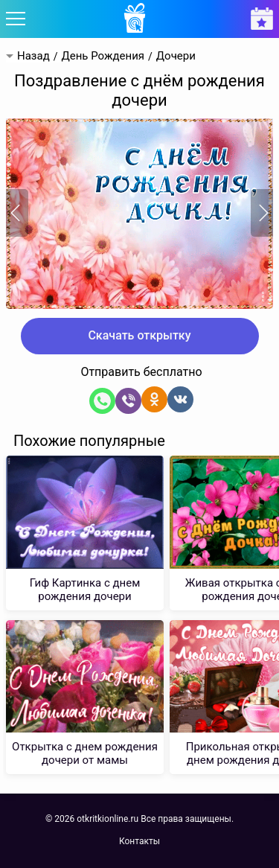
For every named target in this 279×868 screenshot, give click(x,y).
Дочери (176, 56)
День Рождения (103, 56)
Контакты (139, 841)
